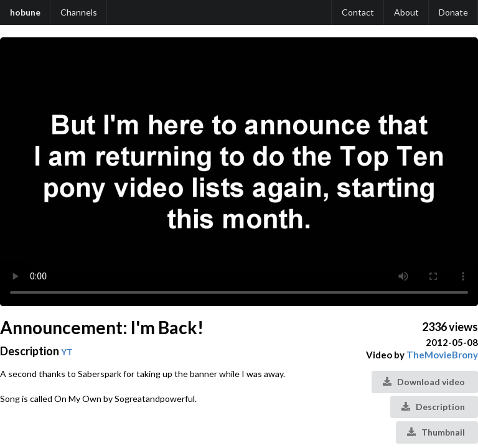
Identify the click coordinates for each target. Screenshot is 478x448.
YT (67, 352)
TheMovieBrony (442, 355)
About (406, 12)
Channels (79, 12)
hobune (25, 12)
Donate (453, 12)
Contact (358, 12)
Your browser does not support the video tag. (239, 172)
